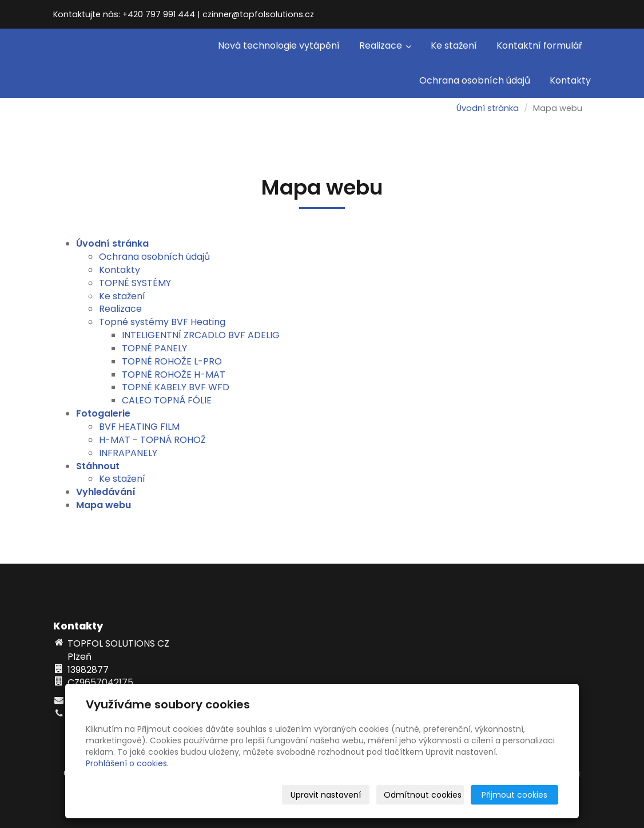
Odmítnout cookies (423, 795)
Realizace (385, 45)
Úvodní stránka (488, 108)
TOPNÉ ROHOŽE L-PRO (172, 361)
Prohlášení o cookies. (127, 763)
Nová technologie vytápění (279, 45)
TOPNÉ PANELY (154, 348)
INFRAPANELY (128, 453)
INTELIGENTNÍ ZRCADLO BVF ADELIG (201, 335)
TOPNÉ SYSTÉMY (135, 283)
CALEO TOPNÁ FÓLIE (167, 400)
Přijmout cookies (514, 795)
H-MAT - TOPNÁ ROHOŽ (152, 440)
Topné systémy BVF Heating (162, 322)
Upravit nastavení (326, 795)
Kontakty (570, 80)
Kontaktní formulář (539, 45)
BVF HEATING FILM (139, 427)
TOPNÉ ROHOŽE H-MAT (174, 375)
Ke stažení (454, 45)
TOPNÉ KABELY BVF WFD (176, 387)
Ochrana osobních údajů (475, 80)
